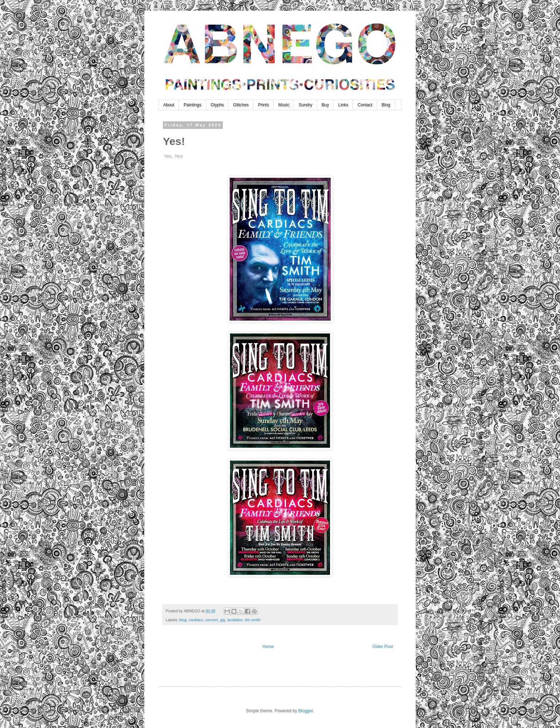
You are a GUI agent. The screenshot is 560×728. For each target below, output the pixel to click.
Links (343, 105)
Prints (263, 105)
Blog (386, 105)
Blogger (306, 711)
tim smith (253, 620)
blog (183, 620)
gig (222, 620)
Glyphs (217, 105)
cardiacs (196, 620)
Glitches (241, 105)
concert (211, 620)
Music (284, 105)
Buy (326, 105)
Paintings (192, 105)
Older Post (383, 647)
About (169, 105)
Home (268, 647)
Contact (365, 105)
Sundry (305, 105)
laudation (235, 620)
